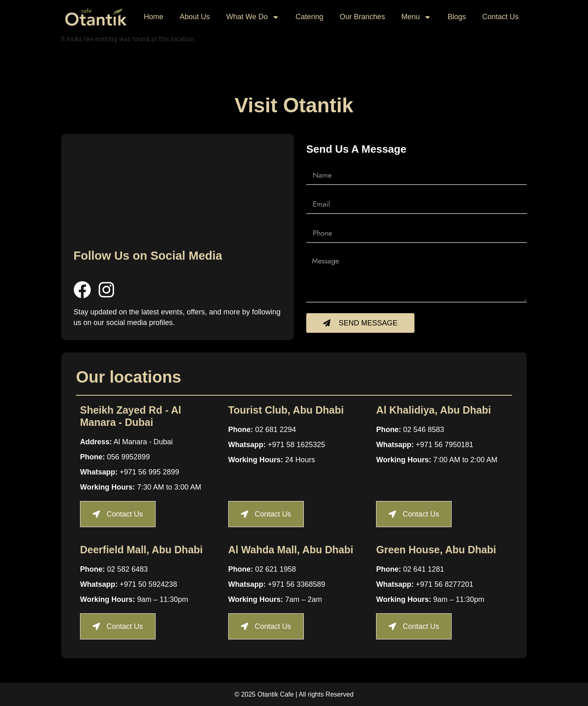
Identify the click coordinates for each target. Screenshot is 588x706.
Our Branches (362, 17)
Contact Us (500, 17)
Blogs (457, 17)
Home (154, 17)
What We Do (253, 17)
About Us (195, 17)
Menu (416, 17)
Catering (310, 17)
